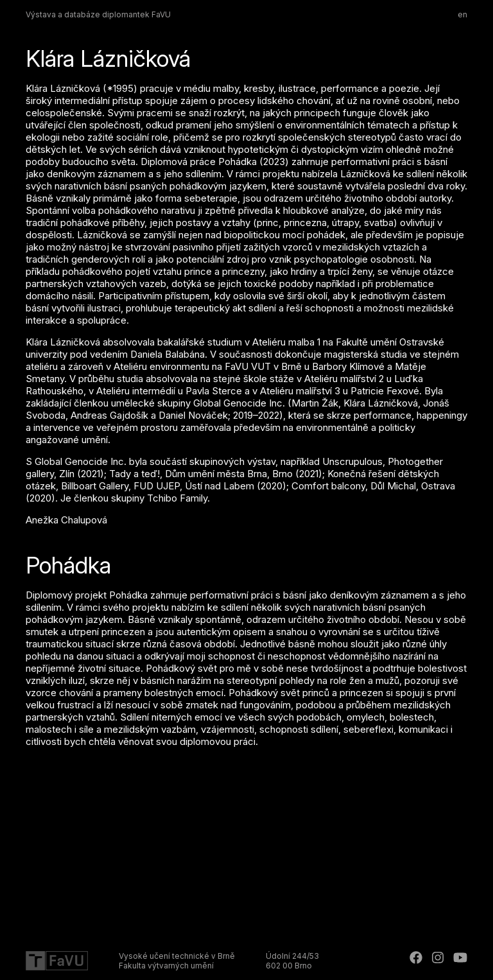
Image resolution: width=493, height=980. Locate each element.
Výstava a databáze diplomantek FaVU (98, 14)
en (463, 14)
